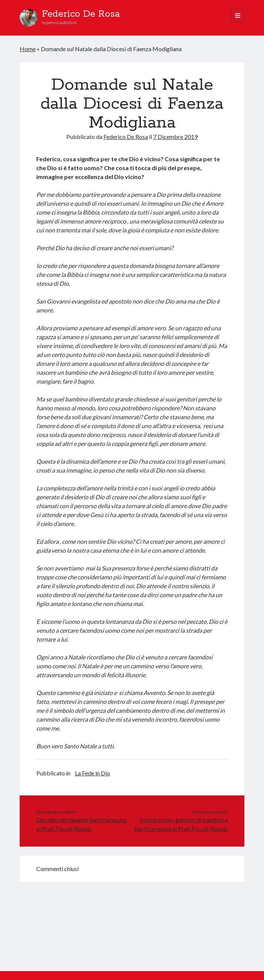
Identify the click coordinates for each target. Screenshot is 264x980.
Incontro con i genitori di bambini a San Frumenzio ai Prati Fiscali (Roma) (181, 824)
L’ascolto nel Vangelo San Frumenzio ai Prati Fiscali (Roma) (82, 824)
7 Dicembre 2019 (175, 137)
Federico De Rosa (81, 14)
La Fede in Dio (93, 773)
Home (28, 49)
